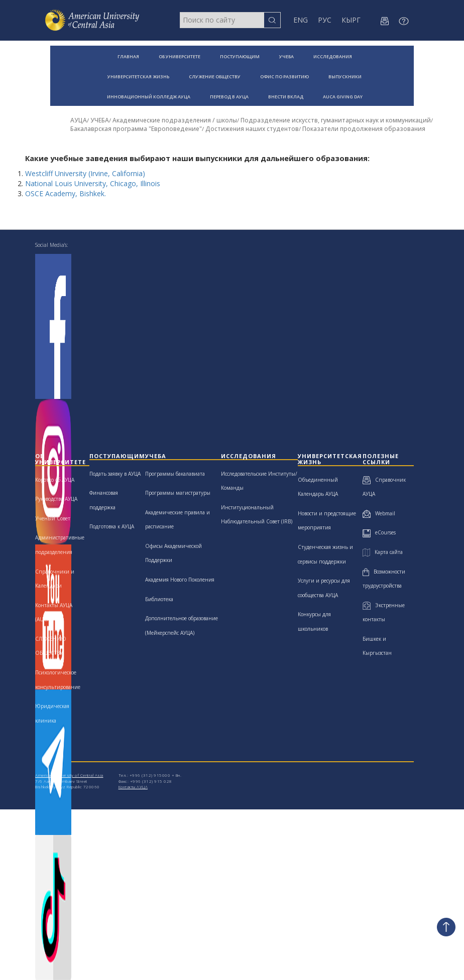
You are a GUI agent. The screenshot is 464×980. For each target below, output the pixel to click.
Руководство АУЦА (56, 499)
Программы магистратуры (178, 493)
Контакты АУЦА (133, 787)
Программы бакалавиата (175, 474)
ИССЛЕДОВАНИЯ (333, 56)
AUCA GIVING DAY (343, 97)
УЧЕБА (286, 56)
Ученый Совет (53, 518)
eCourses (379, 532)
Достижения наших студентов (252, 129)
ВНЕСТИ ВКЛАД (286, 97)
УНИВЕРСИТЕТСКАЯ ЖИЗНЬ (138, 77)
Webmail (379, 513)
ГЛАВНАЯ (128, 56)
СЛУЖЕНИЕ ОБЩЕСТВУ (215, 77)
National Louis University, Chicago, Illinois (93, 183)
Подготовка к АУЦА (112, 526)
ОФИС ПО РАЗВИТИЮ (284, 77)
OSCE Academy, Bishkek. (67, 193)
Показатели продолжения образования (364, 129)
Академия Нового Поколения (180, 580)
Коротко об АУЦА (55, 480)
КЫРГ (351, 20)
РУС (325, 20)
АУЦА (79, 120)
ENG (301, 20)
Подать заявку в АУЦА (115, 474)
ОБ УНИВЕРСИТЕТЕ (180, 56)
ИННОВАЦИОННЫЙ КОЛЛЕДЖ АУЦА (149, 97)
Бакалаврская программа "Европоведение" (136, 129)
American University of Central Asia (69, 775)
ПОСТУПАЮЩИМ (240, 56)
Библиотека (159, 599)
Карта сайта (383, 552)
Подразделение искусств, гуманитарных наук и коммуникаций (336, 120)
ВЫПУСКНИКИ (345, 77)
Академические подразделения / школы (175, 120)
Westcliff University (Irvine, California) (85, 173)
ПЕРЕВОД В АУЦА (229, 97)
